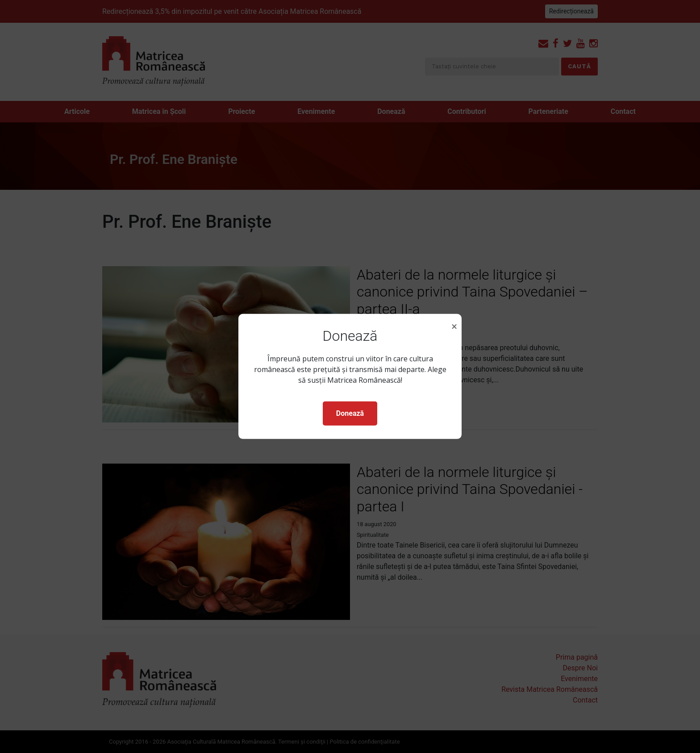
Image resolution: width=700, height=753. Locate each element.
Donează (350, 413)
